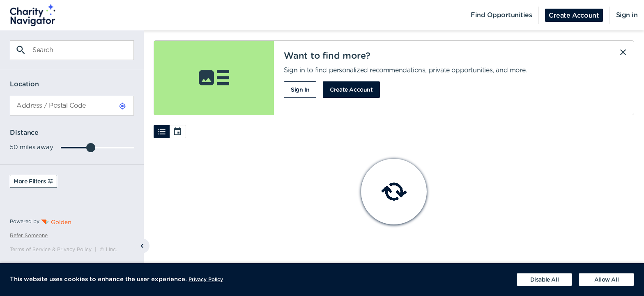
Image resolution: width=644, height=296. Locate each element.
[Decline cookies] (544, 280)
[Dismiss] (623, 52)
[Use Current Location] (122, 106)
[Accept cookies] (606, 280)
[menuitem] (28, 15)
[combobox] (72, 106)
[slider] (91, 148)
